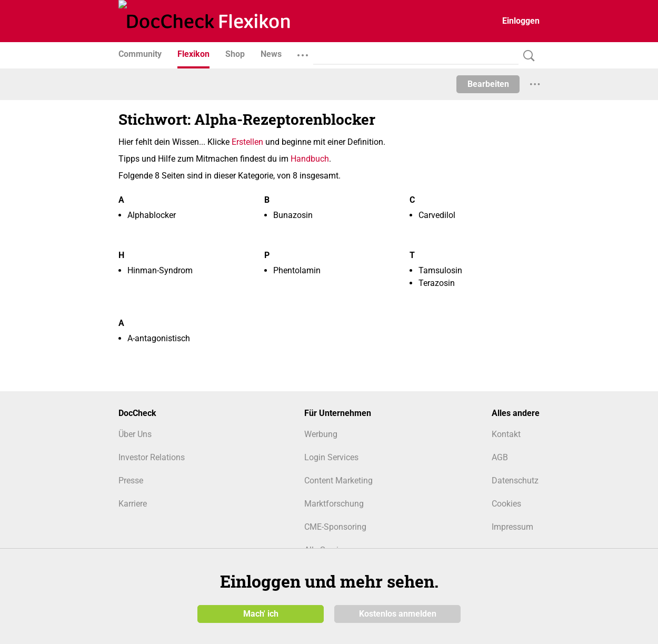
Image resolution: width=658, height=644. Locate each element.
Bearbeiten (488, 84)
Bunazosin (293, 215)
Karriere (133, 504)
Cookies (506, 504)
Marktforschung (334, 504)
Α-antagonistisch (159, 338)
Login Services (331, 457)
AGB (500, 457)
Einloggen (521, 21)
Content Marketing (338, 480)
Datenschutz (515, 480)
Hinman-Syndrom (160, 270)
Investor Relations (152, 457)
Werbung (321, 434)
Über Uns (135, 434)
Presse (131, 480)
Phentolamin (297, 270)
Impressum (512, 527)
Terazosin (437, 283)
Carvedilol (437, 215)
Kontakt (506, 434)
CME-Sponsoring (335, 527)
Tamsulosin (440, 270)
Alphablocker (152, 215)
